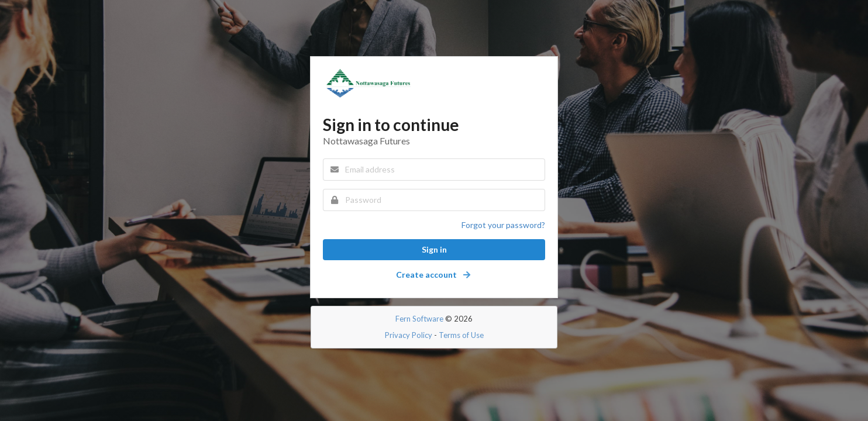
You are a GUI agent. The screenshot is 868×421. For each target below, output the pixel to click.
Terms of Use (461, 335)
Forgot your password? (503, 225)
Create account (434, 275)
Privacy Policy (409, 335)
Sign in (434, 249)
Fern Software (419, 319)
